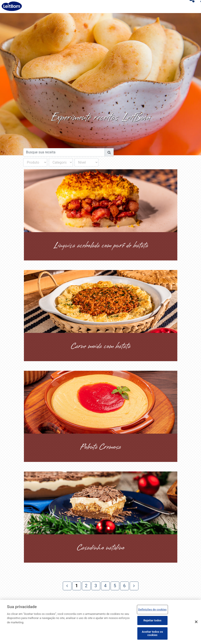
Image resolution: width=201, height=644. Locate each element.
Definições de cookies (152, 610)
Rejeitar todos (152, 620)
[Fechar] (196, 622)
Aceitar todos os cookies (152, 633)
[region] (100, 622)
